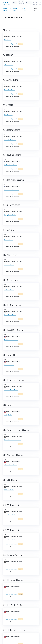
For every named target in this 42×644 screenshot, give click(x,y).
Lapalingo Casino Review (11, 565)
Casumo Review (8, 240)
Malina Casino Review (10, 515)
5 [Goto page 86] (39, 26)
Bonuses (29, 3)
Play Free (40, 3)
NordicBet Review (9, 265)
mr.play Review (8, 415)
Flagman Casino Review (11, 590)
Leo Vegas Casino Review (11, 390)
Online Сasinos (35, 3)
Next (4, 25)
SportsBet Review (9, 365)
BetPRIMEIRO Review (10, 615)
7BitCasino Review (9, 490)
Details (16, 44)
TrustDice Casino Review (11, 340)
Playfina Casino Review (10, 165)
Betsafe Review (8, 115)
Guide (14, 3)
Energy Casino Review (10, 215)
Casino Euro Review (9, 90)
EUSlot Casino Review (10, 315)
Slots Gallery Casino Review (12, 640)
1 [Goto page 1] (33, 26)
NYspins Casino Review (10, 465)
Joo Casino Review (9, 290)
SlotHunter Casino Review (11, 190)
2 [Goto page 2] (35, 26)
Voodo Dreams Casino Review (12, 440)
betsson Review (8, 65)
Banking (11, 44)
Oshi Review (7, 40)
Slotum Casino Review (10, 140)
